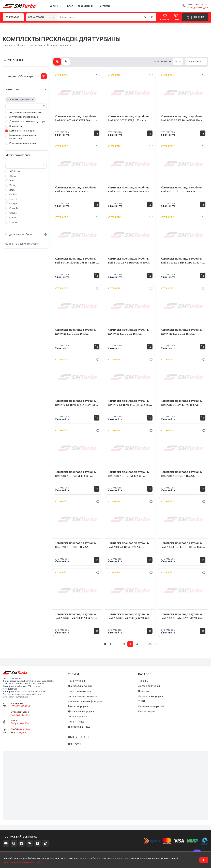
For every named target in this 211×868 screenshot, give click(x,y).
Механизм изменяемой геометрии (23, 137)
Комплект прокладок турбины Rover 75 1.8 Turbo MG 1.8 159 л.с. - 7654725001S (129, 403)
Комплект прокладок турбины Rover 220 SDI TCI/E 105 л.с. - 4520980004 (182, 474)
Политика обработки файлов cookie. (23, 862)
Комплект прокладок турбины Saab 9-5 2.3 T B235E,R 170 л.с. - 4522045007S (128, 119)
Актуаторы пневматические (26, 112)
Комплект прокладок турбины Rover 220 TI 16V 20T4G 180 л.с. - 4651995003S (182, 403)
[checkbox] (7, 112)
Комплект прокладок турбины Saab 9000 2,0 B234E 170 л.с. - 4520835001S (128, 545)
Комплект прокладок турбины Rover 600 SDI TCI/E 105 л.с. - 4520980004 (128, 332)
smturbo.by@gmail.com (19, 697)
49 (124, 644)
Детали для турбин (149, 686)
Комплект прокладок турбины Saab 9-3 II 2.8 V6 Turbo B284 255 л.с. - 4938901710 (130, 190)
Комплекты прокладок (22, 131)
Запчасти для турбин (30, 45)
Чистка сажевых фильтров (83, 696)
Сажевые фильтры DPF (151, 706)
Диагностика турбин (80, 686)
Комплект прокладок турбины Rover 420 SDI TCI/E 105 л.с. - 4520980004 (182, 332)
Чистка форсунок (78, 717)
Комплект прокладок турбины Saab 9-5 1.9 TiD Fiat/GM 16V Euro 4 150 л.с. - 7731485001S (76, 261)
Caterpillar (14, 204)
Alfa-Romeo (15, 171)
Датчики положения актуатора (27, 122)
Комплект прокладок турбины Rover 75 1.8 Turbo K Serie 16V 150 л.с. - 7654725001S (76, 403)
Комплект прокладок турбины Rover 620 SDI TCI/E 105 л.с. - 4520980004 (76, 332)
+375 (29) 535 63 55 (20, 706)
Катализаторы (146, 712)
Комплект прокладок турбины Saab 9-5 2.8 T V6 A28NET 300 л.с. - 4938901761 (76, 119)
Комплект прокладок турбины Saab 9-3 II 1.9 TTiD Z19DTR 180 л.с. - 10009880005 (183, 261)
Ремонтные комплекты (23, 143)
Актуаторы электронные (24, 117)
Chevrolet (14, 208)
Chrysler (13, 213)
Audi (12, 181)
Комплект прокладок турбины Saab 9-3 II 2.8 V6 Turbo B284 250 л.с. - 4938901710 (130, 261)
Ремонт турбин (77, 681)
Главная (7, 45)
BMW (12, 190)
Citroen (13, 217)
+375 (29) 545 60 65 (20, 715)
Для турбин (75, 744)
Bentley (13, 185)
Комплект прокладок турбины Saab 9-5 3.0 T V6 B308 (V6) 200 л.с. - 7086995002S (129, 616)
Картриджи (16, 126)
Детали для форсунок (151, 696)
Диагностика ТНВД (79, 727)
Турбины (143, 681)
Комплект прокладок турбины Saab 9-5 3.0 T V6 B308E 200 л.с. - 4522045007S (76, 616)
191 (150, 644)
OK (204, 860)
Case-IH (13, 199)
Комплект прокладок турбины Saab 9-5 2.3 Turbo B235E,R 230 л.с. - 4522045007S (183, 616)
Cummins (14, 222)
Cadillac (13, 194)
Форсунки (144, 691)
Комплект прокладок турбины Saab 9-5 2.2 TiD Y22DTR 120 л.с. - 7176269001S (182, 190)
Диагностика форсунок (81, 712)
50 (130, 644)
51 (137, 644)
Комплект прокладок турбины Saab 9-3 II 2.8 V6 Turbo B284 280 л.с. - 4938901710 (183, 119)
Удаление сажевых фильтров (85, 701)
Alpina (13, 176)
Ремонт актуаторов (79, 691)
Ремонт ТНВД (76, 722)
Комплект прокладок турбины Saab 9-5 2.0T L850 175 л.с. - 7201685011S (76, 190)
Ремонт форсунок (78, 706)
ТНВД (142, 701)
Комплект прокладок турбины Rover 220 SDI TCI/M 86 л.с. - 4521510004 (76, 474)
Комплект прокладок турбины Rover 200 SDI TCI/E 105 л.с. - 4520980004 (76, 545)
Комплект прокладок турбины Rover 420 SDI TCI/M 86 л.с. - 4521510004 (128, 474)
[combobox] (42, 17)
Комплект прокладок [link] (59, 45)
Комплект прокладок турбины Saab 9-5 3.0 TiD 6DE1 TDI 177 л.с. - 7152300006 (182, 545)
